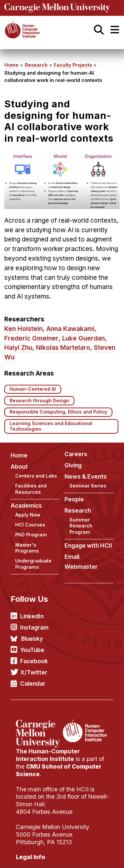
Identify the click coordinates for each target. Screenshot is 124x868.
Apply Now (28, 515)
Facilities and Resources (31, 489)
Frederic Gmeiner (31, 338)
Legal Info (31, 857)
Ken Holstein (23, 329)
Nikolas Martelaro (63, 347)
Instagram (34, 627)
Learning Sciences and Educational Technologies (51, 426)
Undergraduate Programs (33, 564)
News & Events (86, 476)
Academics (26, 506)
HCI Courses (30, 525)
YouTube (32, 650)
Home (11, 65)
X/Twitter (34, 672)
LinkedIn (32, 616)
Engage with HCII (88, 545)
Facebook (34, 661)
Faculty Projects (73, 65)
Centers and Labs (36, 476)
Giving (73, 465)
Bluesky (32, 639)
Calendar (33, 684)
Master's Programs (27, 548)
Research (36, 65)
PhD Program (31, 535)
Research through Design (39, 401)
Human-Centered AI (33, 389)
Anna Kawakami (70, 329)
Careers (76, 454)
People (74, 499)
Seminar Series (88, 486)
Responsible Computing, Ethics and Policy (58, 412)
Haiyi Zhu (18, 347)
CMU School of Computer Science (59, 770)
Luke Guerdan (83, 338)
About (19, 467)
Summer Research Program (81, 526)
